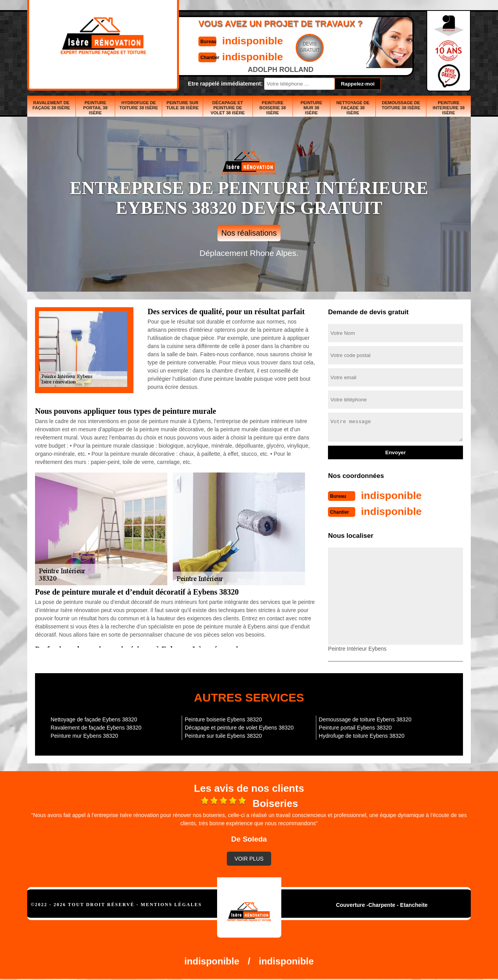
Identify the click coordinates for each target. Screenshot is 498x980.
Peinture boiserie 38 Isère (273, 108)
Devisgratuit (285, 47)
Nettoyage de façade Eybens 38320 (94, 719)
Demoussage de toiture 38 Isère (401, 105)
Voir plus (249, 858)
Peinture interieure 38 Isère (449, 108)
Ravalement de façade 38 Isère (52, 105)
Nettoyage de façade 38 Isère (353, 108)
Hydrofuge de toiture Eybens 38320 (361, 735)
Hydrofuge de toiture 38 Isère (139, 105)
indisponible (226, 40)
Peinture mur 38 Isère (311, 108)
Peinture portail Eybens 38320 (355, 727)
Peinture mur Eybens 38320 (84, 735)
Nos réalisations (249, 233)
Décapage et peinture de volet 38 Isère (228, 108)
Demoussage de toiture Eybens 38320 (365, 719)
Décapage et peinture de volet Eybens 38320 (239, 727)
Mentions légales (171, 904)
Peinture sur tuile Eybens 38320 (223, 735)
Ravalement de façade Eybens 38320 (96, 727)
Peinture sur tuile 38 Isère (182, 105)
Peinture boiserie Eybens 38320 (223, 719)
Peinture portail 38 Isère (96, 108)
